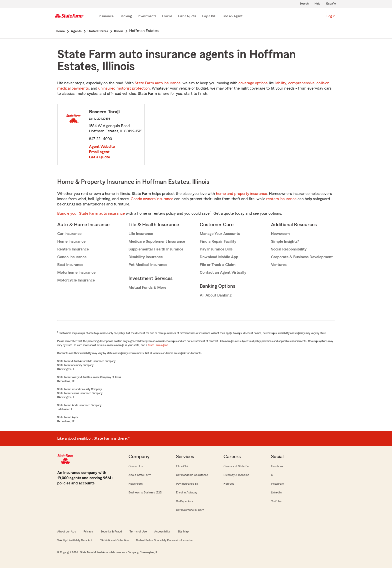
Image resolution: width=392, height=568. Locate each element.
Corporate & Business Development (302, 257)
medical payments (73, 88)
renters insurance (281, 199)
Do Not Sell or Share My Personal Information (164, 540)
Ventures (279, 265)
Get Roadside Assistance (192, 475)
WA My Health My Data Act (75, 540)
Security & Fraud (111, 531)
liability (280, 83)
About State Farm (140, 475)
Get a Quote (99, 157)
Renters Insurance (73, 249)
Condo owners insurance (152, 199)
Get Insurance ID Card (190, 510)
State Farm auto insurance (158, 83)
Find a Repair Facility (218, 241)
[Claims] (167, 17)
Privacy (88, 531)
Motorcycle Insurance (76, 280)
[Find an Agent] (232, 17)
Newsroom (280, 234)
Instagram (277, 484)
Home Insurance (71, 241)
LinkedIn (276, 492)
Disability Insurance (146, 257)
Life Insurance (141, 234)
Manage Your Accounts (220, 234)
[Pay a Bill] (209, 17)
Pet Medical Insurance (148, 265)
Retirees (229, 484)
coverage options (253, 83)
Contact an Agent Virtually (223, 272)
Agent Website (102, 147)
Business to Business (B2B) (145, 492)
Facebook (277, 466)
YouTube (276, 501)
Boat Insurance (70, 265)
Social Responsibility (289, 249)
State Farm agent (158, 345)
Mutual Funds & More (147, 288)
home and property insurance (241, 194)
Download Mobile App (219, 257)
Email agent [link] (99, 152)
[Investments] (147, 17)
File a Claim (183, 466)
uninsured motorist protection (124, 88)
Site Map (183, 531)
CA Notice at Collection (114, 540)
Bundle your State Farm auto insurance (91, 213)
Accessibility (162, 531)
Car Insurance (69, 234)
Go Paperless (184, 501)
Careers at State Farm (238, 466)
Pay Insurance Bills (216, 249)
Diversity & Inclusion (236, 475)
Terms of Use (138, 531)
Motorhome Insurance (76, 272)
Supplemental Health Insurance (156, 249)
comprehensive (301, 83)
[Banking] (126, 17)
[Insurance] (106, 17)
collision (323, 83)
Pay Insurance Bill (187, 484)
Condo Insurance (72, 257)
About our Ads (67, 531)
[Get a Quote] (187, 17)
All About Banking (216, 295)
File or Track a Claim (218, 265)
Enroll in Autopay (187, 492)
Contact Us (136, 466)
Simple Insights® (285, 241)
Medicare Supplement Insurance (157, 241)
